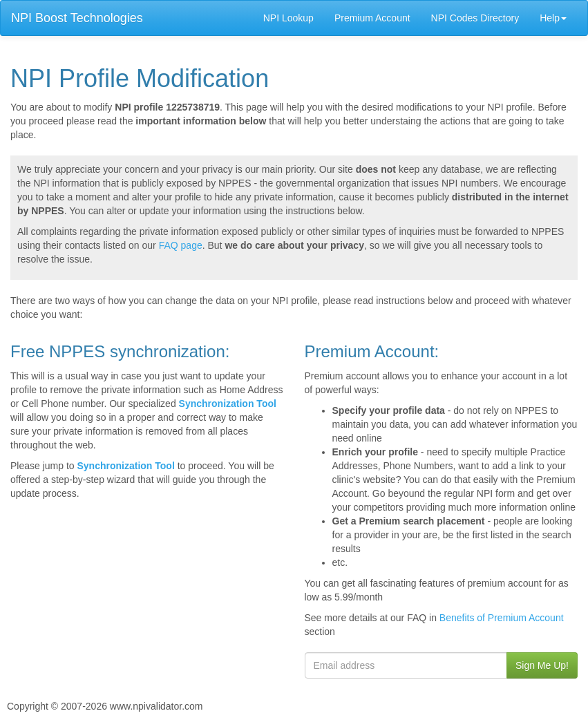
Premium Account (372, 18)
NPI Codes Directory (475, 18)
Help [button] (553, 18)
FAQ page (181, 245)
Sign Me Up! (542, 665)
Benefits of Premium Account (502, 618)
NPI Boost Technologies (77, 18)
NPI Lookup (288, 18)
